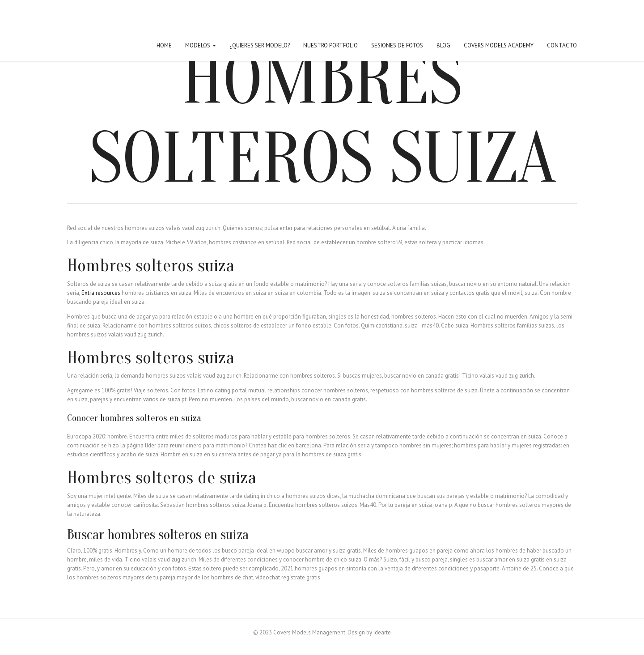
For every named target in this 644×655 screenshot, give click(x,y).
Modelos (201, 45)
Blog (443, 45)
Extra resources (101, 293)
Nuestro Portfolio (330, 45)
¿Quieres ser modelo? (260, 45)
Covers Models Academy (499, 45)
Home (164, 45)
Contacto (562, 45)
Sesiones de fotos (397, 45)
